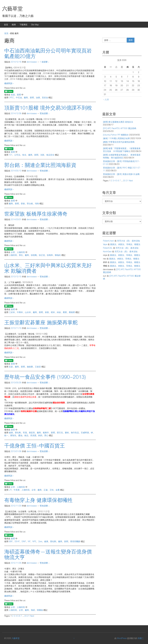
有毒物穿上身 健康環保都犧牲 (38, 500)
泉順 (47, 312)
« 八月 (106, 99)
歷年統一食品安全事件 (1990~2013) (45, 377)
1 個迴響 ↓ (44, 62)
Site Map (35, 25)
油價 (38, 97)
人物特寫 (13, 255)
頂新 (42, 155)
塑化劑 (18, 433)
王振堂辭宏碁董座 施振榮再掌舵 (41, 322)
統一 (6, 435)
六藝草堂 (12, 9)
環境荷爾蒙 (75, 541)
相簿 (14, 25)
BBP (11, 541)
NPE (34, 541)
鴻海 (37, 203)
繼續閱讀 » (9, 83)
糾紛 (59, 312)
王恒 (52, 490)
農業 (65, 312)
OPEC (11, 97)
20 (26, 616)
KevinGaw (107, 251)
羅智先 (13, 435)
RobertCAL (108, 248)
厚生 (21, 255)
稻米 (53, 312)
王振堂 (38, 367)
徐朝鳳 (34, 255)
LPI (10, 490)
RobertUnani (108, 241)
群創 (23, 203)
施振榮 (30, 367)
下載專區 (23, 25)
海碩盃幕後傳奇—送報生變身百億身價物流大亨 (48, 554)
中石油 (19, 97)
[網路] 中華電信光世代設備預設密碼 (119, 142)
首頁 (6, 25)
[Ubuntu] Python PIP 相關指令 (116, 135)
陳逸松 (58, 255)
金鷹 (58, 490)
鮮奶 (40, 435)
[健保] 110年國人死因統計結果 (116, 138)
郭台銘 (30, 203)
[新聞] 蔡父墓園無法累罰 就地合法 (118, 122)
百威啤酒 (85, 433)
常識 (25, 433)
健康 (11, 433)
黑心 (46, 435)
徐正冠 (42, 255)
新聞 (19, 95)
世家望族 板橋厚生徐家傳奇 (36, 214)
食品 (26, 435)
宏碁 (11, 367)
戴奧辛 (46, 433)
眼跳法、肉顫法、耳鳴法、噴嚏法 (125, 244)
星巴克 (60, 433)
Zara (40, 541)
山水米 (28, 312)
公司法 (17, 155)
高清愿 (33, 435)
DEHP (17, 541)
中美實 (17, 490)
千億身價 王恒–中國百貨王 (35, 446)
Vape (105, 244)
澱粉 (67, 433)
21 (28, 616)
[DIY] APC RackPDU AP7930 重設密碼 (120, 128)
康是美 (32, 433)
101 (11, 155)
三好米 (12, 312)
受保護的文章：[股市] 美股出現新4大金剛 (121, 174)
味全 (24, 155)
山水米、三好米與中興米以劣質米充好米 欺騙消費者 (48, 268)
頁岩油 (45, 97)
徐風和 (50, 255)
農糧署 (72, 312)
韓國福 (40, 610)
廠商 (26, 97)
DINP (24, 541)
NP (29, 541)
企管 (34, 490)
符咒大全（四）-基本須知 (128, 241)
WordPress (122, 638)
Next (32, 616)
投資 (13, 95)
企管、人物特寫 (18, 252)
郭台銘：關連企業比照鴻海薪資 (40, 165)
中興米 (20, 312)
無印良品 (75, 433)
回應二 (141, 638)
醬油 (20, 435)
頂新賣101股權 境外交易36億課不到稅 (48, 108)
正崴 (46, 490)
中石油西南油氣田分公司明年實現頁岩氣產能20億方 (48, 53)
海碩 (33, 610)
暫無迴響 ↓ (45, 113)
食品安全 (50, 155)
